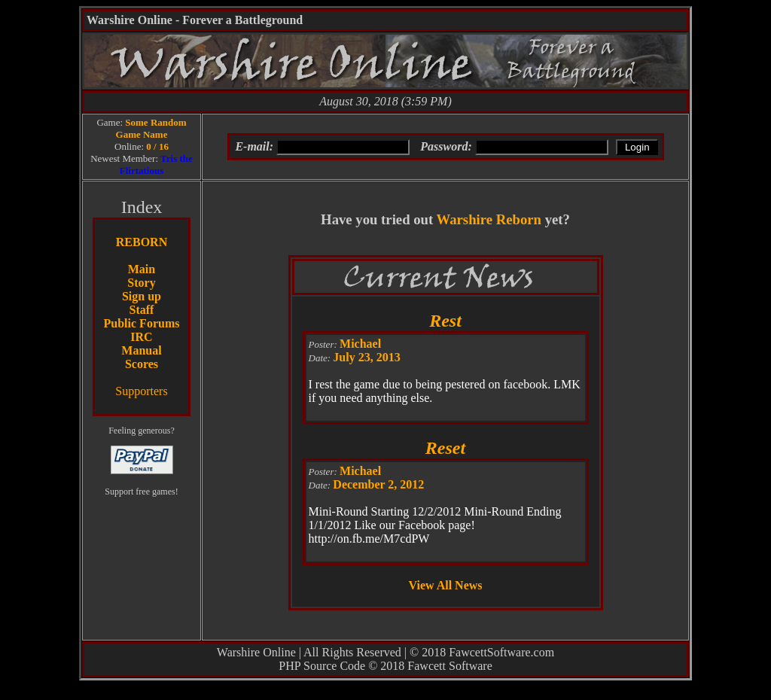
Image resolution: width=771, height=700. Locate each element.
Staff (142, 310)
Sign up (142, 296)
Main (142, 269)
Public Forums (142, 323)
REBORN (142, 242)
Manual (141, 350)
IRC (141, 337)
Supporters (141, 391)
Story (141, 283)
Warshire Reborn (489, 219)
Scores (142, 364)
